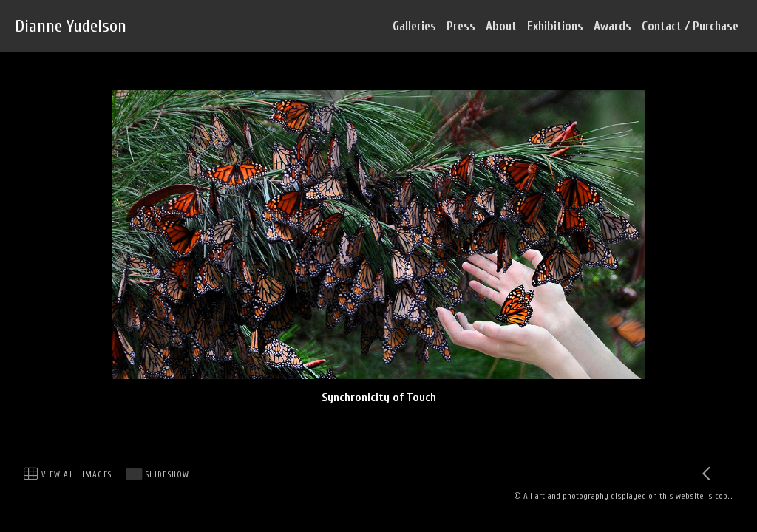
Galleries (414, 26)
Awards (612, 26)
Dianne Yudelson (71, 26)
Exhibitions (555, 26)
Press (461, 26)
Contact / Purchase (690, 26)
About (501, 26)
